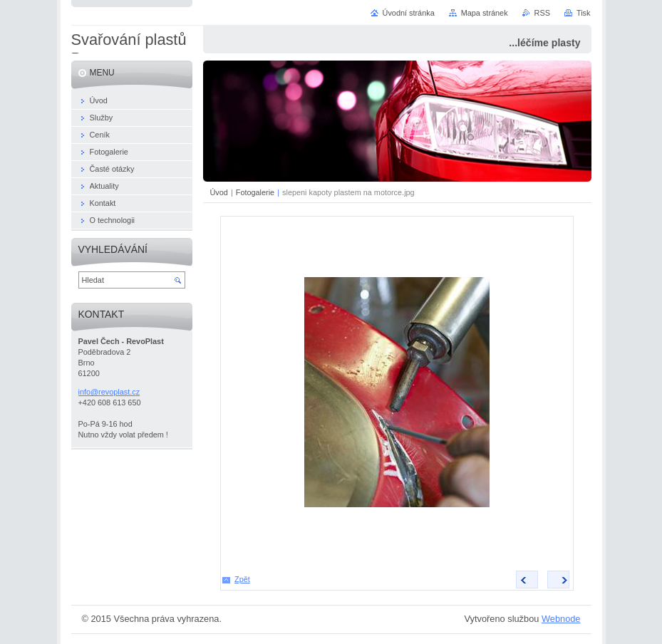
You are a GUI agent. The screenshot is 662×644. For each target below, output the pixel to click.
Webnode (561, 619)
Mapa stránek (485, 13)
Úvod (219, 192)
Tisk (584, 13)
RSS (542, 13)
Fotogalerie (255, 192)
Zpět (242, 579)
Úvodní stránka (409, 13)
